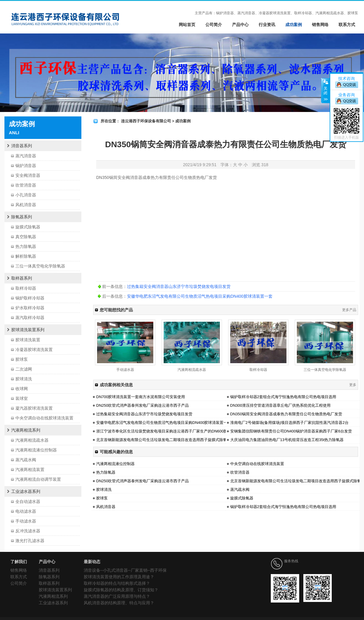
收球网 (22, 389)
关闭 (325, 91)
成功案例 (294, 25)
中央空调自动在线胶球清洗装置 (44, 418)
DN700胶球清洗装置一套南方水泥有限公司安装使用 (141, 397)
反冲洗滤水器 (28, 531)
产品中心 (240, 25)
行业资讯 (267, 25)
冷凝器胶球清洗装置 (34, 350)
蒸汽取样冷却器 (30, 318)
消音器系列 (22, 146)
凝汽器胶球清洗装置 (34, 408)
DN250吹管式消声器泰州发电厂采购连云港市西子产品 (142, 405)
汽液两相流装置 (30, 470)
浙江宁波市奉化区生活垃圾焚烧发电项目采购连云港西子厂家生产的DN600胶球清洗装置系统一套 (179, 431)
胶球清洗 (24, 379)
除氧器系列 (22, 217)
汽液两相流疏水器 (32, 440)
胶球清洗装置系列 (28, 330)
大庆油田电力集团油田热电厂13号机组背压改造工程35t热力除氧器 (287, 440)
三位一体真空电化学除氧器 (40, 266)
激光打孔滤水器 (30, 541)
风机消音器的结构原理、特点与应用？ (119, 603)
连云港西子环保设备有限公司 (146, 121)
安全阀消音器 (28, 175)
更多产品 (349, 310)
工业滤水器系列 (26, 491)
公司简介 (214, 25)
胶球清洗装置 (28, 340)
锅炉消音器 (26, 166)
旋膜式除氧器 (28, 227)
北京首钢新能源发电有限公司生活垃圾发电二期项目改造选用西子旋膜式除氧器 (164, 440)
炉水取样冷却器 (30, 308)
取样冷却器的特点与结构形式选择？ (117, 583)
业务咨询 (347, 95)
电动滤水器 (26, 511)
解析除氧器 (26, 256)
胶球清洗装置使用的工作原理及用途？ (119, 577)
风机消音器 (26, 205)
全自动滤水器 (28, 502)
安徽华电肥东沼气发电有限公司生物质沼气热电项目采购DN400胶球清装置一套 (200, 296)
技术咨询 (347, 78)
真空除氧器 (26, 237)
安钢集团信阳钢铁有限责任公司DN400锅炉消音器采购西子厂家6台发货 (291, 431)
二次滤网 (24, 369)
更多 (353, 385)
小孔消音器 (26, 195)
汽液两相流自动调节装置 (38, 479)
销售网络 (320, 25)
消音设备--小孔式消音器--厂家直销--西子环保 (125, 570)
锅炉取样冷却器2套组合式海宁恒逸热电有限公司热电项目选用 (283, 397)
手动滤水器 (26, 521)
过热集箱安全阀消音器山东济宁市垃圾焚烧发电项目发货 (179, 286)
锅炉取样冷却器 (30, 298)
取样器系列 (22, 278)
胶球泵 (22, 359)
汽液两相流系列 (26, 430)
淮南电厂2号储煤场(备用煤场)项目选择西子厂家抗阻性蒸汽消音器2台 (289, 423)
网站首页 (187, 25)
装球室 (22, 398)
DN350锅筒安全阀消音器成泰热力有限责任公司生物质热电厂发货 (286, 414)
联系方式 (347, 25)
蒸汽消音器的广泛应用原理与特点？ (117, 596)
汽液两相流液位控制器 (36, 450)
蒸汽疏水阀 (26, 460)
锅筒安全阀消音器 (126, 177)
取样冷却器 (26, 288)
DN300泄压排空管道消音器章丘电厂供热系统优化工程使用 (280, 405)
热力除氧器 (26, 246)
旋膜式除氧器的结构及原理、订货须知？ (121, 590)
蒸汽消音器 (26, 156)
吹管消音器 (26, 185)
